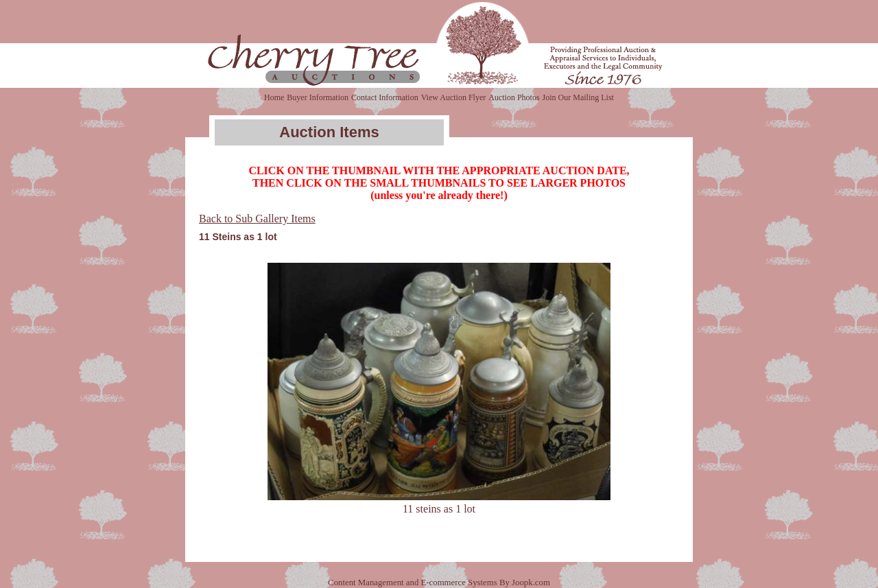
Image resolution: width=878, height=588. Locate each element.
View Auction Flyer (454, 97)
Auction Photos (514, 97)
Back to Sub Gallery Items (257, 219)
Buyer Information (318, 97)
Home (274, 97)
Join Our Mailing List (578, 97)
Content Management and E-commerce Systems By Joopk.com (439, 583)
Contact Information (385, 97)
